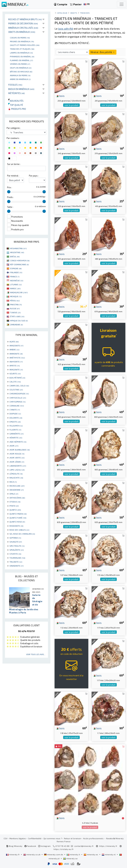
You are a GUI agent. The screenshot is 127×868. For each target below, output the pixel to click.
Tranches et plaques (22, 49)
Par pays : (34, 176)
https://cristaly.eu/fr (64, 849)
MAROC (15, 288)
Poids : (10, 197)
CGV (5, 838)
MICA (13, 482)
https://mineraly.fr (108, 846)
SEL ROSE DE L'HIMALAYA (22, 534)
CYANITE (15, 410)
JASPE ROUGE (17, 454)
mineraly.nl (109, 854)
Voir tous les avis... (36, 654)
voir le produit (71, 105)
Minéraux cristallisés (23, 28)
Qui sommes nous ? (53, 838)
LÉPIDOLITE (16, 474)
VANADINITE (16, 566)
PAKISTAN (16, 304)
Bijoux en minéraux (21, 89)
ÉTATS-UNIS (17, 316)
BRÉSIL (15, 256)
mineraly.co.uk (32, 854)
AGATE (14, 342)
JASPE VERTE (17, 458)
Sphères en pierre (20, 64)
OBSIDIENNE (17, 490)
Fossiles (15, 85)
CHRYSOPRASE (17, 402)
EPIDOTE (15, 422)
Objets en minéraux (22, 32)
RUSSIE (15, 308)
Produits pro (17, 109)
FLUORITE (15, 430)
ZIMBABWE (16, 324)
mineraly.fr (13, 854)
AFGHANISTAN (18, 248)
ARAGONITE (16, 370)
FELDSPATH (16, 426)
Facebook (30, 846)
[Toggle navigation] (122, 4)
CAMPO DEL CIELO (19, 386)
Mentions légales (18, 838)
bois (60, 96)
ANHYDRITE (16, 362)
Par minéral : (13, 176)
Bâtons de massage (21, 72)
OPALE (14, 494)
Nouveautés (16, 101)
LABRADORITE (18, 466)
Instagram (44, 846)
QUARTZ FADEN (18, 514)
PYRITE (14, 506)
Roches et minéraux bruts (25, 19)
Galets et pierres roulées (25, 45)
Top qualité (16, 105)
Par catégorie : (14, 128)
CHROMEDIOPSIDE (19, 394)
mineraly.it (74, 854)
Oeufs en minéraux (21, 68)
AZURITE (15, 373)
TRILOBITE (16, 562)
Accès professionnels (94, 838)
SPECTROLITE (17, 546)
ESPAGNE (16, 268)
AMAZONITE (16, 346)
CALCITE (15, 382)
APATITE (15, 366)
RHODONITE (16, 526)
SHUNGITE (16, 542)
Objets (74, 13)
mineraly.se (70, 858)
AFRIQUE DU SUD (19, 321)
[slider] (9, 192)
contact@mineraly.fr (84, 846)
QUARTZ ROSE (17, 522)
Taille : (10, 207)
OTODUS (15, 502)
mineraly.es (91, 854)
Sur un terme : (14, 164)
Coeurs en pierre (20, 38)
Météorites (17, 93)
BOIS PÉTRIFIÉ (17, 378)
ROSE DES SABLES (19, 530)
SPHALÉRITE (17, 550)
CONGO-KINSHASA (20, 260)
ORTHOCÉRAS (17, 498)
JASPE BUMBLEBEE (20, 450)
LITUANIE (16, 284)
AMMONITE (16, 354)
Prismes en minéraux (22, 41)
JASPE (14, 446)
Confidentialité (35, 838)
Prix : (10, 187)
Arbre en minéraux (20, 79)
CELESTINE (16, 390)
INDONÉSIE (17, 280)
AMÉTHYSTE (17, 358)
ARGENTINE (17, 252)
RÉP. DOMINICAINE (19, 264)
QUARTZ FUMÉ (18, 518)
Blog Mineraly (14, 846)
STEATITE (15, 554)
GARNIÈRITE (16, 434)
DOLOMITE (16, 418)
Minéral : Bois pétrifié (103, 52)
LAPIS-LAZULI (17, 470)
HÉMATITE (16, 438)
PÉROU (15, 300)
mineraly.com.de (54, 854)
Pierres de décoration (23, 23)
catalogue (62, 13)
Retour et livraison (73, 838)
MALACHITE (16, 478)
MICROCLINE (17, 486)
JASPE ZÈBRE (17, 462)
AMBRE (14, 349)
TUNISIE (15, 312)
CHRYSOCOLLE (18, 398)
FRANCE (15, 276)
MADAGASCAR (19, 292)
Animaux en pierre (20, 75)
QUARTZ (15, 510)
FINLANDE (16, 272)
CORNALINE (17, 406)
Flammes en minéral (21, 60)
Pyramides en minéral (22, 56)
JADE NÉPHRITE (18, 442)
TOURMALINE (17, 558)
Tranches (85, 13)
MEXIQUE (16, 296)
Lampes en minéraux (21, 53)
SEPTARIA (15, 538)
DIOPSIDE (15, 414)
